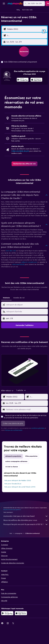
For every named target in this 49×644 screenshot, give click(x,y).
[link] (24, 177)
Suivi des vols (11, 264)
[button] (4, 4)
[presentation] (36, 92)
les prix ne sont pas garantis (12, 522)
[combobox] (7, 26)
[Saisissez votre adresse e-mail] (26, 422)
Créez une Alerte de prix (20, 164)
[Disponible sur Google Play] (23, 93)
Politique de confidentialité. (14, 443)
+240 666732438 (18, 277)
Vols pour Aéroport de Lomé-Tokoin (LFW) (20, 500)
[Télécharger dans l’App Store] (36, 93)
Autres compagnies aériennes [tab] (16, 474)
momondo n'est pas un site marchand (26, 529)
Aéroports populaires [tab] (13, 469)
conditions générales (38, 441)
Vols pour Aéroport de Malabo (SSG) (18, 493)
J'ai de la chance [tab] (12, 480)
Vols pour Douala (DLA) (13, 497)
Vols (11, 546)
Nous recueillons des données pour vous (26, 533)
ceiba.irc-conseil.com (29, 275)
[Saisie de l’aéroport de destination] (27, 44)
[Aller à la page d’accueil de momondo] (15, 3)
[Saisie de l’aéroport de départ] (27, 37)
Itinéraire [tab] (6, 311)
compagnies (18, 546)
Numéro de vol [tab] (19, 311)
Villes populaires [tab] (31, 469)
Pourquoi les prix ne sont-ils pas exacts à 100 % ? (26, 537)
